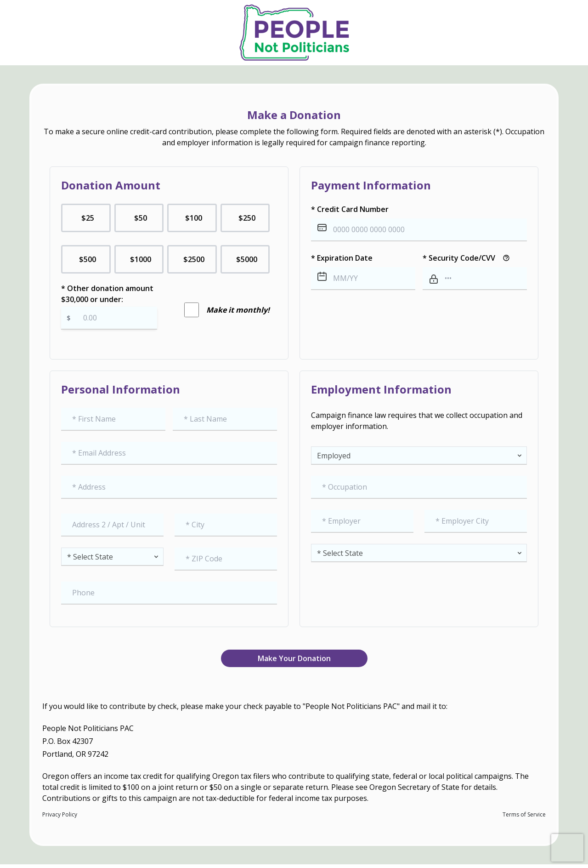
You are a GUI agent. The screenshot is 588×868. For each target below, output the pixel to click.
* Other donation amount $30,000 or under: (109, 306)
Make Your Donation (294, 658)
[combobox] (169, 487)
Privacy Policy (60, 815)
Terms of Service (524, 815)
